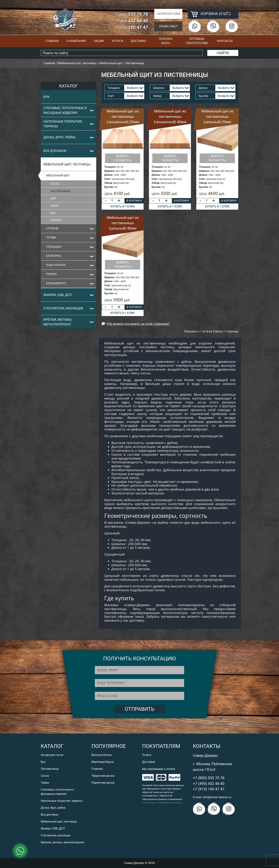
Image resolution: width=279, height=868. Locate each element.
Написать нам (168, 14)
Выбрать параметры (123, 158)
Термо (45, 783)
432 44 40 (131, 21)
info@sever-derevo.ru (217, 797)
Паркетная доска (103, 783)
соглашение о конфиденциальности (162, 803)
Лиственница (60, 191)
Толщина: (114, 88)
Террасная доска (103, 776)
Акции (99, 41)
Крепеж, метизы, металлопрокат (58, 322)
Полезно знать (166, 41)
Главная (52, 41)
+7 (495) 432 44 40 (209, 784)
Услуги (117, 41)
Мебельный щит (58, 176)
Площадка (54, 247)
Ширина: (159, 88)
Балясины (54, 256)
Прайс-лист (169, 26)
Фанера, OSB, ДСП (58, 295)
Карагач (56, 220)
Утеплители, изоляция (63, 308)
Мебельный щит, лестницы (67, 164)
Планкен (97, 769)
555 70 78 (131, 14)
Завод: (157, 96)
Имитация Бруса (102, 762)
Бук (46, 97)
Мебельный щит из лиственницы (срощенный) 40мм (170, 117)
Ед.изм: (204, 96)
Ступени (52, 228)
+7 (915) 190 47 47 (209, 789)
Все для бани (55, 151)
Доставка (139, 41)
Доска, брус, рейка (59, 137)
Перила (51, 274)
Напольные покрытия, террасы (63, 124)
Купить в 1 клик (123, 207)
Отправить (140, 709)
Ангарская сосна (52, 755)
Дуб (53, 198)
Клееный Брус (56, 283)
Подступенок (56, 265)
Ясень (55, 206)
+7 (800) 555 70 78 (209, 778)
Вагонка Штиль (102, 755)
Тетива (51, 238)
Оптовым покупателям (197, 41)
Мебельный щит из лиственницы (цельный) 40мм (123, 223)
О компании (76, 41)
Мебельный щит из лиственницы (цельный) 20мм (217, 117)
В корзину (134, 201)
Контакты (225, 41)
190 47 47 (131, 27)
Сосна (55, 184)
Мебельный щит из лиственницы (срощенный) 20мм (123, 117)
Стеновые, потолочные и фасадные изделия (65, 110)
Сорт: (111, 96)
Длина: (203, 88)
